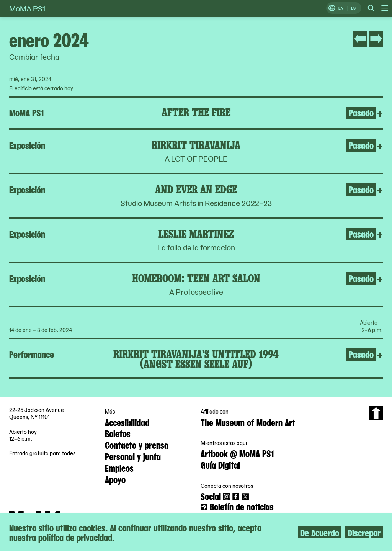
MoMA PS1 (27, 8)
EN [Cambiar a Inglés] (341, 8)
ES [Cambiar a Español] (353, 8)
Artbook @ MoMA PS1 (237, 453)
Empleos (119, 468)
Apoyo (115, 479)
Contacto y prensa (137, 445)
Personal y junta (133, 456)
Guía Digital (220, 464)
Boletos (118, 433)
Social (211, 496)
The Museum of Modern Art (248, 422)
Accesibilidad (127, 422)
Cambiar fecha (34, 57)
